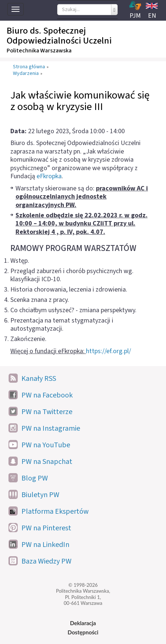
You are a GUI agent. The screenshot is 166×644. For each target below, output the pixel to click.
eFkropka (49, 176)
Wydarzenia (26, 74)
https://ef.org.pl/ (108, 351)
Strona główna (29, 67)
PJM (135, 10)
